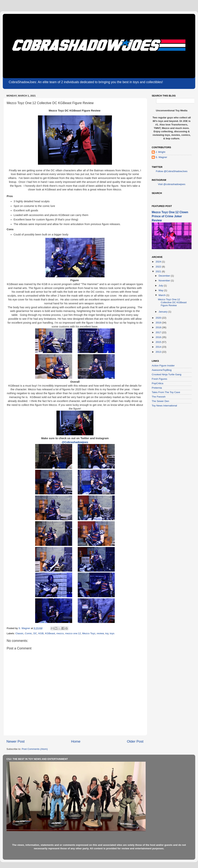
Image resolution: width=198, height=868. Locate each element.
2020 (159, 318)
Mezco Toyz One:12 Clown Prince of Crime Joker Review (170, 216)
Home (76, 741)
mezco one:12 (73, 633)
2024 (159, 262)
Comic (28, 633)
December (165, 276)
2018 (159, 327)
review (100, 633)
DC (35, 633)
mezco (60, 633)
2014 (159, 347)
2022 (159, 267)
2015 (159, 342)
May (161, 290)
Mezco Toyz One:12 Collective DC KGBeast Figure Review (172, 302)
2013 (159, 352)
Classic (19, 633)
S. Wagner (161, 157)
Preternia (157, 388)
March (162, 295)
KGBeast (50, 633)
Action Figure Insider (163, 366)
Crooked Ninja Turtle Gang (167, 374)
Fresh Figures (159, 379)
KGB (41, 633)
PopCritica (157, 383)
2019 (159, 323)
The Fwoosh (159, 397)
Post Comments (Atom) (35, 749)
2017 (159, 332)
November (165, 281)
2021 (159, 271)
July (161, 286)
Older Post (135, 741)
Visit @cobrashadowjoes (172, 184)
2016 (159, 337)
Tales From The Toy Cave (166, 392)
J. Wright (160, 152)
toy (107, 633)
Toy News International (164, 406)
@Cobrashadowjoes (75, 442)
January (163, 312)
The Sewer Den (160, 401)
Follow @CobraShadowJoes (172, 171)
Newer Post (16, 741)
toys (112, 633)
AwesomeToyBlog (162, 370)
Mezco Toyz (89, 633)
